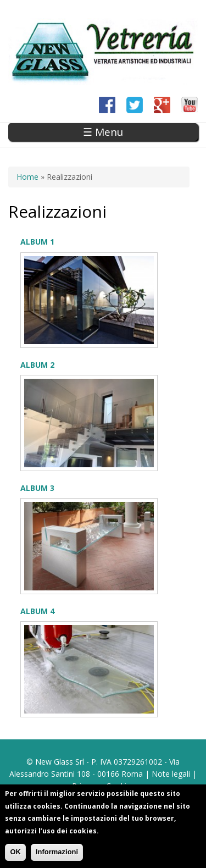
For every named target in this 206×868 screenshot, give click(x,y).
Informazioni (57, 855)
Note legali (171, 774)
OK (15, 855)
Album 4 (37, 611)
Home (27, 177)
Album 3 (37, 488)
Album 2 (37, 365)
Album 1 (37, 242)
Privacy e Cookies (103, 786)
